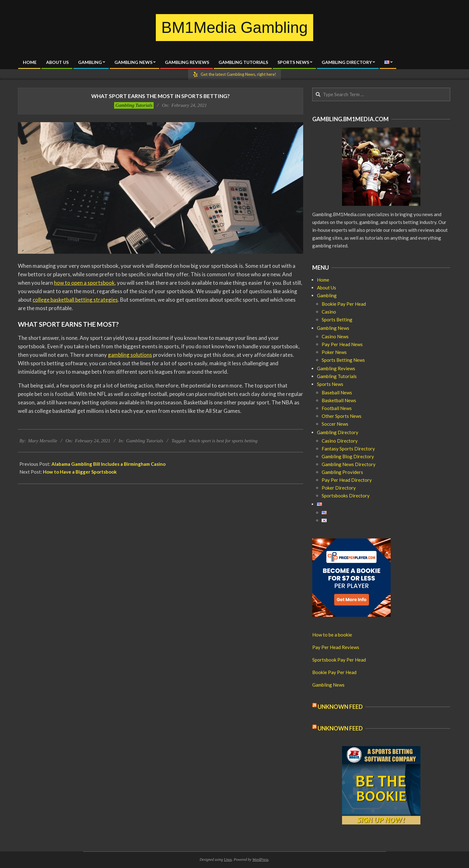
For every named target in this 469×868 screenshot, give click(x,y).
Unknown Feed (340, 707)
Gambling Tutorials (134, 105)
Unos (228, 860)
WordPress (260, 860)
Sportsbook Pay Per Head (339, 660)
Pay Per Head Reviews (336, 647)
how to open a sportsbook (84, 283)
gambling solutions (130, 355)
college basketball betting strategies (75, 300)
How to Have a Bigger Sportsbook (80, 472)
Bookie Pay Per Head (334, 672)
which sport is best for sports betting (223, 441)
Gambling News (328, 685)
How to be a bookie (332, 635)
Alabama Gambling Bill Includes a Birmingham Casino (108, 464)
